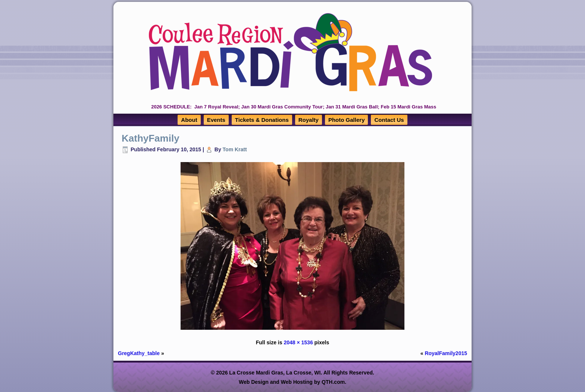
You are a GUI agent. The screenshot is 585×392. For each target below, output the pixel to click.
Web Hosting (297, 382)
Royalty (309, 120)
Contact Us (389, 120)
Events (216, 120)
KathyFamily (151, 138)
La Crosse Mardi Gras (256, 373)
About (189, 120)
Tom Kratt (235, 149)
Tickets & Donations (262, 120)
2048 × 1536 (298, 342)
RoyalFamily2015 (446, 353)
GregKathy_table (139, 353)
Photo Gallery (347, 120)
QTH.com (333, 382)
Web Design (254, 382)
